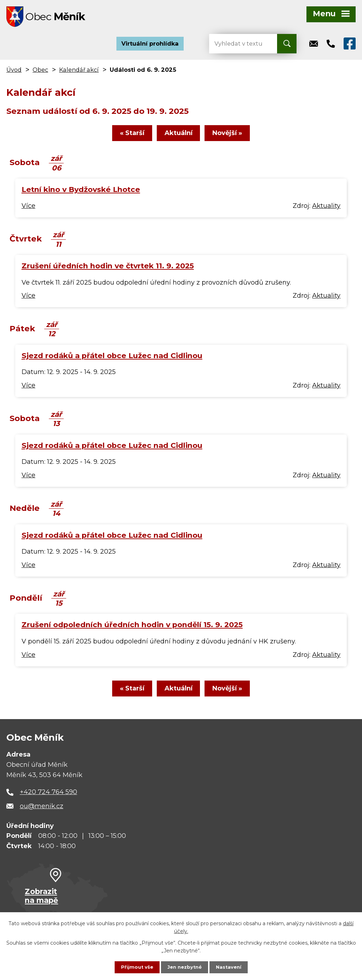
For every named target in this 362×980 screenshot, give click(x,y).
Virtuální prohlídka (150, 46)
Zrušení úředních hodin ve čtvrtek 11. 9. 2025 (108, 270)
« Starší (125, 137)
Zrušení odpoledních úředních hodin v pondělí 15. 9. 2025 (132, 629)
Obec (40, 72)
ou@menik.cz (42, 812)
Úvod (14, 72)
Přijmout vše (135, 967)
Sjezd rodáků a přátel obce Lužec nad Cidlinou (112, 360)
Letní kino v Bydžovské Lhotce (81, 194)
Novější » (235, 137)
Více (28, 210)
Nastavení (230, 967)
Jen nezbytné (184, 967)
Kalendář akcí (79, 72)
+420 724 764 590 (48, 798)
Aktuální (179, 137)
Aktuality (326, 210)
